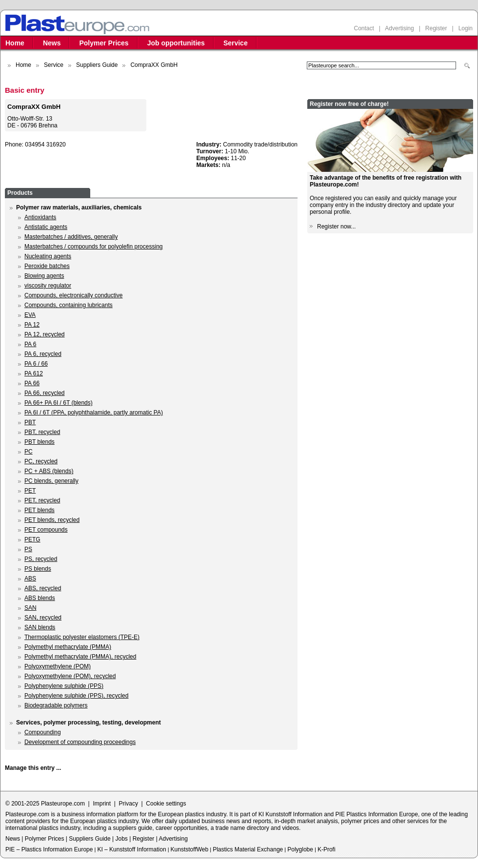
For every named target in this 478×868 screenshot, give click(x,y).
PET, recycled (42, 500)
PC (29, 452)
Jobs (121, 839)
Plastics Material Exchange (248, 849)
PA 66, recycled (45, 393)
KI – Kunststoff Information (131, 849)
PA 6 (30, 344)
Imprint (102, 804)
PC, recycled (41, 461)
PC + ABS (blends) (49, 471)
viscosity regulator (48, 286)
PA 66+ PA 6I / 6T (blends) (59, 403)
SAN (30, 608)
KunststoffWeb (190, 849)
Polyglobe (300, 849)
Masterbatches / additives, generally (71, 237)
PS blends (38, 569)
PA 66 (32, 383)
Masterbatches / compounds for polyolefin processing (93, 247)
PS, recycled (41, 559)
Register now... (336, 227)
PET (30, 491)
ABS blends (40, 598)
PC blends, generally (51, 481)
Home (15, 43)
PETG (32, 539)
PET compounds (46, 530)
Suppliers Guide (97, 65)
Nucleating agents (48, 256)
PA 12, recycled (45, 334)
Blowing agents (44, 276)
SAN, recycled (43, 618)
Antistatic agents (46, 227)
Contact (364, 28)
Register (436, 28)
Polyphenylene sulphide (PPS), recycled (76, 696)
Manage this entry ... (33, 768)
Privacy (129, 804)
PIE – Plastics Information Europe (49, 849)
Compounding (43, 732)
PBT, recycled (42, 432)
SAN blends (40, 627)
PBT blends (40, 442)
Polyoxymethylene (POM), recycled (70, 676)
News (52, 43)
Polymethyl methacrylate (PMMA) (68, 647)
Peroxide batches (47, 266)
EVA (30, 315)
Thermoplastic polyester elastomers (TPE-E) (82, 637)
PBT (30, 422)
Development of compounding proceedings (80, 742)
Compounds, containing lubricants (69, 305)
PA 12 (32, 325)
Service (236, 43)
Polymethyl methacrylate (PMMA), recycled (80, 657)
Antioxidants (40, 217)
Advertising (399, 28)
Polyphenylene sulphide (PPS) (64, 686)
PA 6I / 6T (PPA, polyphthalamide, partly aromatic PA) (94, 413)
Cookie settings (166, 804)
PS (28, 549)
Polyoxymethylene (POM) (58, 666)
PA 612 (34, 373)
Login (466, 28)
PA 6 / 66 (36, 364)
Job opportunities (176, 43)
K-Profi (327, 849)
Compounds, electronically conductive (73, 295)
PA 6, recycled (43, 354)
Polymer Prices (104, 43)
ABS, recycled (43, 588)
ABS (30, 579)
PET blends (40, 510)
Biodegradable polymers (56, 705)
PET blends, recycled (52, 520)
